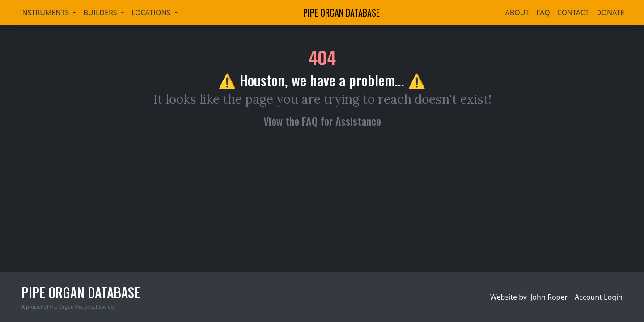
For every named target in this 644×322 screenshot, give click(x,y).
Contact (573, 13)
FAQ (543, 13)
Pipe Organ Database (341, 13)
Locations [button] (152, 13)
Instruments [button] (45, 13)
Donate (610, 13)
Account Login (599, 297)
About (517, 13)
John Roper (549, 297)
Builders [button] (101, 13)
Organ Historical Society (87, 307)
